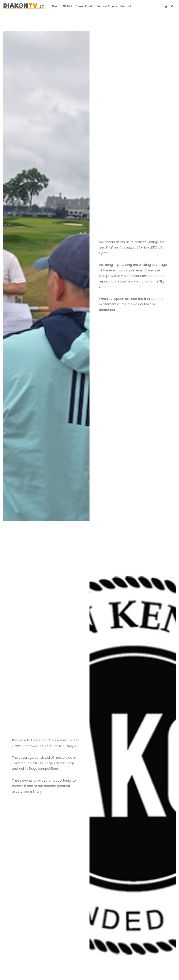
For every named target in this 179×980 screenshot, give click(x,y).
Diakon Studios (17, 943)
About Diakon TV (63, 938)
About (56, 6)
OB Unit (68, 6)
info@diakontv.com (105, 938)
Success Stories (107, 6)
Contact (126, 6)
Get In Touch (61, 949)
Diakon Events (85, 6)
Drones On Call (17, 949)
